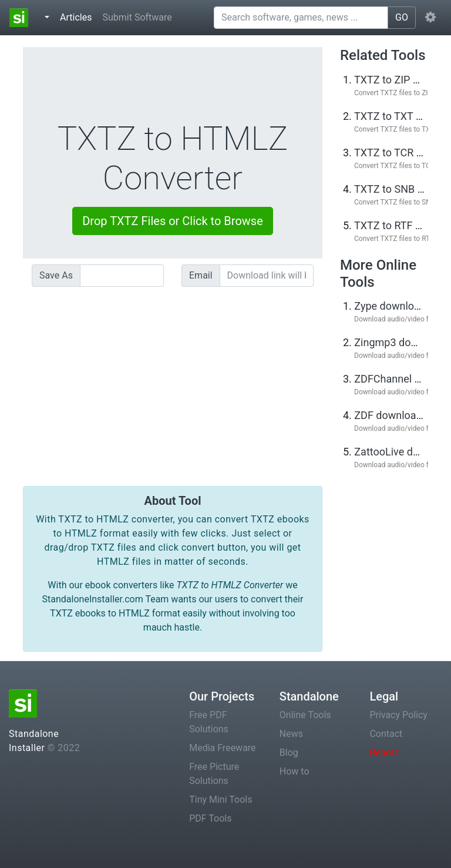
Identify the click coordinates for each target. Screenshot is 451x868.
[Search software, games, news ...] (301, 18)
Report (383, 753)
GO (402, 17)
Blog (289, 753)
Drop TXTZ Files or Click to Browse (173, 221)
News (291, 734)
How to (295, 771)
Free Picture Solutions (214, 774)
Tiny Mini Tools (221, 800)
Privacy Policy (398, 715)
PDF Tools (210, 818)
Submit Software (137, 17)
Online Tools (305, 715)
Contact (386, 734)
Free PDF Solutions (209, 722)
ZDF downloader (393, 415)
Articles (78, 16)
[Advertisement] (173, 378)
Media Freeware (222, 748)
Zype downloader (394, 306)
